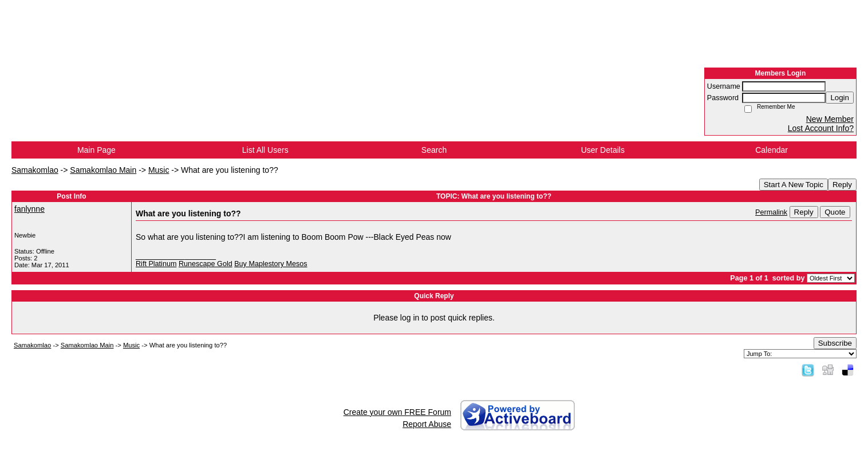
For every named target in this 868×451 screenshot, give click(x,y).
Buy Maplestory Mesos (271, 264)
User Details (603, 150)
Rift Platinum (156, 264)
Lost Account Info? (821, 128)
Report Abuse (427, 424)
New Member (830, 119)
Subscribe (835, 343)
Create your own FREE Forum (397, 412)
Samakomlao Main (103, 170)
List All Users (265, 150)
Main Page (96, 150)
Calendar (772, 150)
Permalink (771, 212)
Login (840, 98)
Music (159, 170)
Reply (842, 185)
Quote (835, 212)
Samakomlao (35, 170)
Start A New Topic (794, 185)
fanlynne (29, 209)
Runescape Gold (206, 264)
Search (434, 150)
